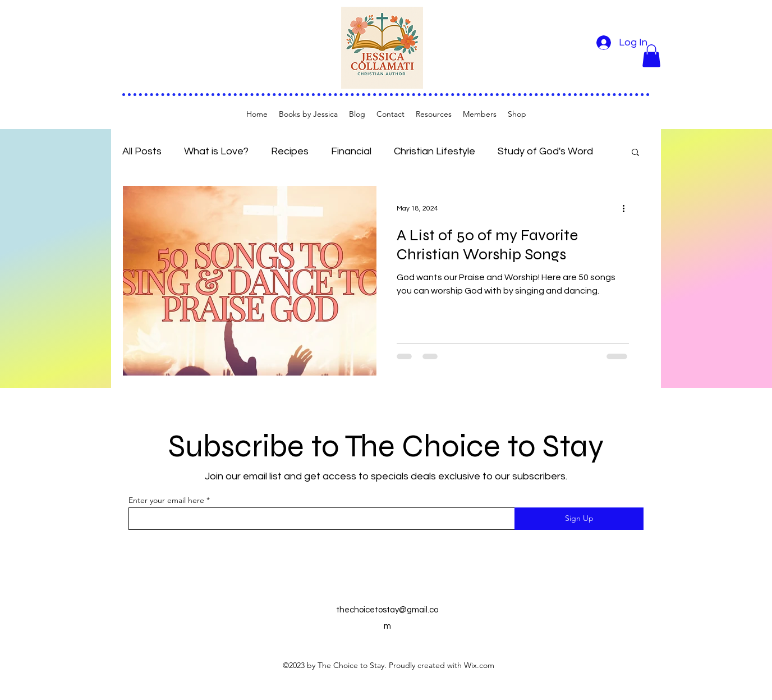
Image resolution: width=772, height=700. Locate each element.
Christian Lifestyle (435, 151)
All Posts (142, 151)
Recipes (290, 151)
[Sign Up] (579, 519)
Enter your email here (166, 500)
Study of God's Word (545, 151)
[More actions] (627, 209)
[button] (651, 56)
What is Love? (216, 151)
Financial (351, 151)
